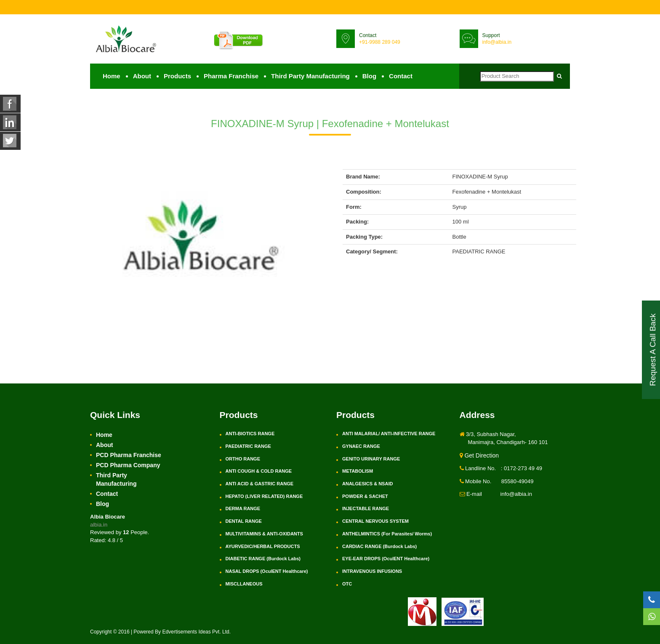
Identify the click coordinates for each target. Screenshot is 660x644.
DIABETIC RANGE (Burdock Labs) (263, 559)
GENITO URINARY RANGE (371, 459)
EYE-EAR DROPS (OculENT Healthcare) (386, 559)
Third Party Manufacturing (310, 76)
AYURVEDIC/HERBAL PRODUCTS (263, 546)
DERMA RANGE (243, 508)
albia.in (99, 525)
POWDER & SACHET (365, 496)
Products (177, 76)
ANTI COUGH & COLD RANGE (259, 471)
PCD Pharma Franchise (129, 455)
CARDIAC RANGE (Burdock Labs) (379, 546)
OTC (347, 584)
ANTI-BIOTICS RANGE (250, 434)
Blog (369, 76)
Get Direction (479, 455)
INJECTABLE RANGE (366, 508)
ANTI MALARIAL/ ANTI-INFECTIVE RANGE (389, 434)
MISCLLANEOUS (244, 584)
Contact (401, 76)
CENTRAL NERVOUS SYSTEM (375, 521)
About (142, 76)
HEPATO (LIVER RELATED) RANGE (264, 496)
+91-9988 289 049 (380, 42)
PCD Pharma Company (128, 465)
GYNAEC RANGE (361, 446)
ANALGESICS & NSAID (367, 484)
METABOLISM (358, 471)
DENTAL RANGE (244, 521)
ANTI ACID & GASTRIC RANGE (260, 484)
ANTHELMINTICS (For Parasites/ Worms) (387, 534)
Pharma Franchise (231, 76)
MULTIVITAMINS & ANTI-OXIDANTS (264, 534)
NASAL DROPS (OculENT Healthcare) (267, 571)
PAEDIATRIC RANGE (248, 446)
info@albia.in (497, 42)
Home (112, 76)
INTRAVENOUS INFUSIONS (372, 571)
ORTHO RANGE (243, 459)
